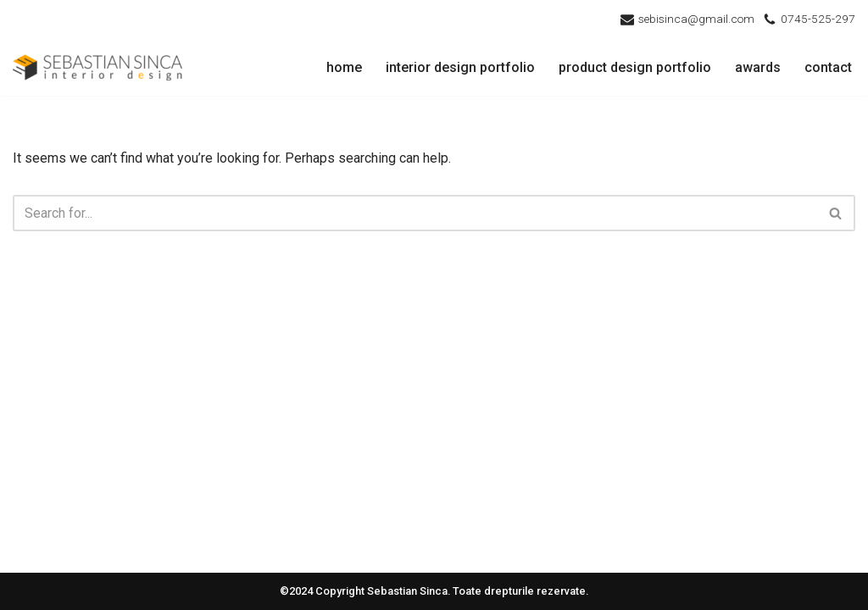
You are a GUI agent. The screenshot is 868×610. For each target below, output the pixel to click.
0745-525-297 (818, 19)
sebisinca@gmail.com (696, 19)
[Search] (415, 213)
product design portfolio (635, 67)
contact (828, 67)
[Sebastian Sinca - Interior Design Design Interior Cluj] (97, 67)
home (344, 67)
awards (758, 67)
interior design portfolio (460, 67)
